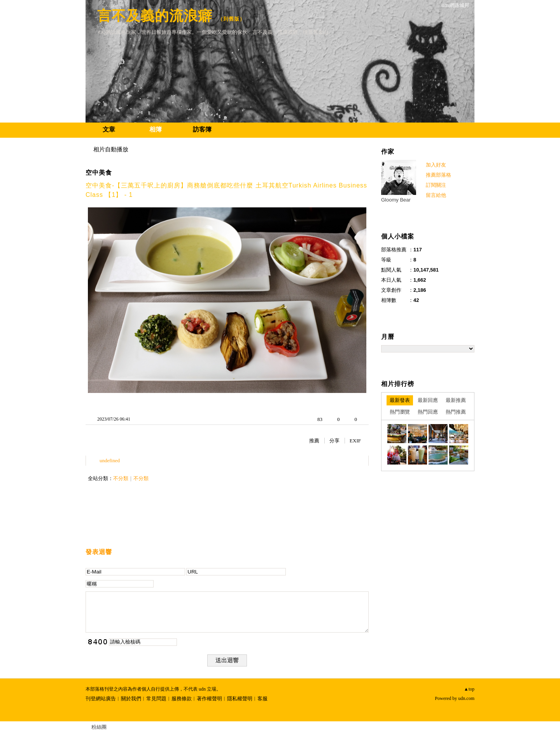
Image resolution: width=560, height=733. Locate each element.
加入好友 (436, 165)
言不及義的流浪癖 (155, 16)
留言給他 (436, 195)
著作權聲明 (209, 699)
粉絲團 (99, 727)
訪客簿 (202, 129)
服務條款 (182, 699)
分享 (334, 441)
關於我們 (131, 699)
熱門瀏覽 (400, 412)
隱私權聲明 (240, 699)
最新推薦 (456, 400)
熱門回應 (428, 412)
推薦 (314, 441)
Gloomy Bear (396, 200)
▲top (469, 689)
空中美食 (99, 173)
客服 (262, 699)
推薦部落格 (438, 175)
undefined (110, 460)
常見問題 (156, 699)
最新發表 (400, 400)
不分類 (121, 478)
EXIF (355, 441)
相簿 (156, 129)
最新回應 (428, 400)
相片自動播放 (111, 149)
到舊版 (231, 19)
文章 (109, 129)
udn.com (466, 698)
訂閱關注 (436, 185)
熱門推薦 (456, 412)
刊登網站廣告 (101, 699)
